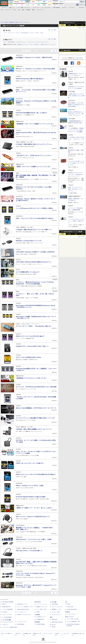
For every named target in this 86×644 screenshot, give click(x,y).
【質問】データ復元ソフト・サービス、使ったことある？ (34, 508)
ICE (66, 602)
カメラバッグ (36, 8)
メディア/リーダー (46, 8)
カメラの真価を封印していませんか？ (28, 272)
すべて (5, 33)
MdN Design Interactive (57, 622)
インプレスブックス (22, 622)
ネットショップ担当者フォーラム (25, 607)
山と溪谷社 (37, 615)
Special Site (67, 50)
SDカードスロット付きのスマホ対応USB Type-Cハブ (33, 517)
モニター (64, 8)
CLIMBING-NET (40, 619)
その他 (41, 33)
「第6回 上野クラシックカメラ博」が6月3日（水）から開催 (76, 96)
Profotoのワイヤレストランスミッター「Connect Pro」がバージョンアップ (76, 174)
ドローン (31, 44)
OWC (37, 33)
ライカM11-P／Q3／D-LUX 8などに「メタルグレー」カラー (76, 139)
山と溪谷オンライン (41, 617)
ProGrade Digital (24, 33)
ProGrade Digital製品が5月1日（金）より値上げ (31, 113)
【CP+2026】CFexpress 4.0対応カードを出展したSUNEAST (35, 252)
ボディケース (45, 42)
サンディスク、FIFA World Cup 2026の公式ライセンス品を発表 (36, 387)
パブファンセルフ (71, 614)
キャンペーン (40, 10)
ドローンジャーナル (7, 615)
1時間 (63, 25)
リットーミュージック (42, 604)
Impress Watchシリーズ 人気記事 (73, 232)
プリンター (72, 8)
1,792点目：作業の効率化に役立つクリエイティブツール (34, 144)
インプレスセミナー (22, 612)
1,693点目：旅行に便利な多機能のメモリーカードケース (34, 429)
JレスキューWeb (56, 612)
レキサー (17, 33)
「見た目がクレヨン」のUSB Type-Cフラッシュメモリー (34, 155)
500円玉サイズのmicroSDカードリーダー (29, 241)
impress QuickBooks (72, 609)
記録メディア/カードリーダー (10, 44)
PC (2, 10)
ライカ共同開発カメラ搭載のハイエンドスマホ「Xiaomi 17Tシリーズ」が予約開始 (76, 130)
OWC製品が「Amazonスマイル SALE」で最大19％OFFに (34, 58)
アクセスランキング (69, 23)
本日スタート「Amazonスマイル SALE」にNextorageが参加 (35, 69)
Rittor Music (38, 602)
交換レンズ (12, 8)
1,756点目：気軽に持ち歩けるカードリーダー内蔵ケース (34, 230)
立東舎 (38, 612)
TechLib (54, 627)
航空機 (28, 10)
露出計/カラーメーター (23, 44)
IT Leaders (5, 612)
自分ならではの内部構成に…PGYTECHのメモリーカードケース (36, 408)
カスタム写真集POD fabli (73, 622)
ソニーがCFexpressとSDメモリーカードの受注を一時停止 (34, 208)
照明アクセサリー (45, 44)
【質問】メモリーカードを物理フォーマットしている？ (33, 167)
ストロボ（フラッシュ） (21, 42)
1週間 (76, 25)
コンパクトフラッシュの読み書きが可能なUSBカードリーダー (36, 418)
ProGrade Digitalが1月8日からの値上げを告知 (31, 497)
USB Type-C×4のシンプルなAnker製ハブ (29, 551)
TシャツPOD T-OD (41, 609)
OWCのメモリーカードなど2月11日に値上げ (30, 336)
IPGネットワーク (69, 617)
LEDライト (37, 44)
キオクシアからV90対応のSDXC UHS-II (28, 357)
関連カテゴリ (8, 40)
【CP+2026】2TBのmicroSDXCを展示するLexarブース (34, 262)
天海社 (69, 604)
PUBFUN (68, 612)
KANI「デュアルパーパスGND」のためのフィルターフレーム (76, 189)
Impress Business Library (23, 609)
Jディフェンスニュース (57, 607)
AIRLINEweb (55, 604)
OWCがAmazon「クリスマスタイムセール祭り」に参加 (34, 539)
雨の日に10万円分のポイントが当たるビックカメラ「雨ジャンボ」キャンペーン (76, 114)
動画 (33, 10)
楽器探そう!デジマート (42, 607)
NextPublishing (21, 624)
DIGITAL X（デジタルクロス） (24, 615)
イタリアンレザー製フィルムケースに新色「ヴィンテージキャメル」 (76, 163)
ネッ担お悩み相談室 (7, 617)
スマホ (15, 10)
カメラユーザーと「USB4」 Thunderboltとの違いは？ (34, 326)
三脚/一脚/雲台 (56, 8)
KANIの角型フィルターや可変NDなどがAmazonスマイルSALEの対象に (76, 105)
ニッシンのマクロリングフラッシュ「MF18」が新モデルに (76, 221)
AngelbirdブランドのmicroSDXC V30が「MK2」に (32, 346)
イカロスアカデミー (57, 615)
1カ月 (82, 25)
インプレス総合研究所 (7, 609)
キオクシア (32, 33)
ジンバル (52, 44)
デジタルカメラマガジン (8, 622)
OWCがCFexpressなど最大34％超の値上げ (30, 79)
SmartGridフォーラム (22, 604)
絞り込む (8, 30)
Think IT (4, 604)
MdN (51, 617)
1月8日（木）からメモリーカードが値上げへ (30, 463)
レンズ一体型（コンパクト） (24, 8)
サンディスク (11, 33)
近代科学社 (37, 622)
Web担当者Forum (6, 607)
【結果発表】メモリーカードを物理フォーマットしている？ (35, 124)
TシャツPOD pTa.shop (73, 619)
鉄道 (23, 10)
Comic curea (70, 607)
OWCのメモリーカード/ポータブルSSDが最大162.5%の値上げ (36, 474)
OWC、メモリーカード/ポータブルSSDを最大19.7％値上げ (35, 218)
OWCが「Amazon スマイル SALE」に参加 (30, 486)
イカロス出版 (53, 602)
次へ (55, 51)
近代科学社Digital (40, 624)
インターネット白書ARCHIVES (10, 627)
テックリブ (53, 625)
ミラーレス (4, 8)
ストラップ (8, 10)
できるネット (5, 625)
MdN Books (54, 619)
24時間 (69, 25)
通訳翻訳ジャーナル (57, 609)
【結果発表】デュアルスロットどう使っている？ (31, 378)
